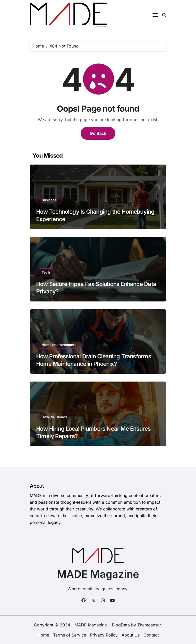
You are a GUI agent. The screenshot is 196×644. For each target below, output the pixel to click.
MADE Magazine (98, 574)
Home (43, 635)
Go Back (98, 133)
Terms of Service (70, 635)
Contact (151, 635)
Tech (46, 272)
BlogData (121, 625)
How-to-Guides (54, 417)
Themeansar (149, 625)
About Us (131, 635)
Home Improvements (59, 345)
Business (49, 200)
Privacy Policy (104, 635)
